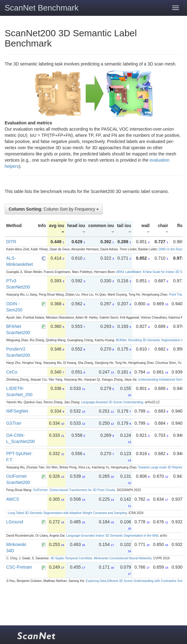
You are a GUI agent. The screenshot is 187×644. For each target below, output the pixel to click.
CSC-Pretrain (19, 567)
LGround (15, 522)
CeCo (12, 372)
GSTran (14, 423)
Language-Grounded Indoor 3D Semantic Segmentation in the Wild (112, 536)
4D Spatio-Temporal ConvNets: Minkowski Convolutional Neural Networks (101, 558)
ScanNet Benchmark (41, 8)
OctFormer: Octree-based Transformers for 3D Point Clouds (74, 490)
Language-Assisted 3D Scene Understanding (112, 402)
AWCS (13, 499)
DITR (11, 242)
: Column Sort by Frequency (54, 209)
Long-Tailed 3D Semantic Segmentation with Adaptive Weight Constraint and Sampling (67, 513)
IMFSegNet (17, 411)
